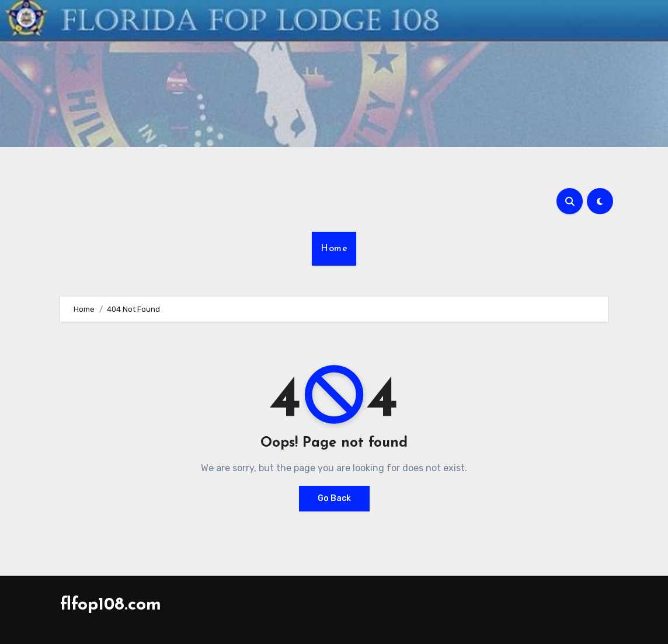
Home (334, 249)
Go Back (334, 498)
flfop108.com (111, 605)
